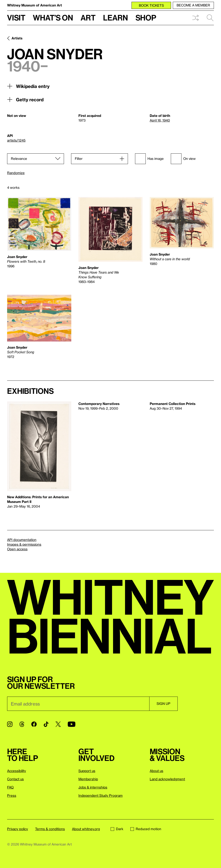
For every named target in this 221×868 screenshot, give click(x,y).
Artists (17, 38)
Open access (17, 549)
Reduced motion (146, 829)
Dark (117, 829)
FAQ (10, 787)
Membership (88, 779)
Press (12, 795)
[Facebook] (34, 724)
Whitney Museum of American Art (35, 5)
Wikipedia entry (28, 86)
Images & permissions (24, 544)
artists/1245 (16, 140)
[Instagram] (10, 724)
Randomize (16, 173)
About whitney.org (86, 829)
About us (156, 771)
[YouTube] (72, 724)
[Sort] (36, 159)
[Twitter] (58, 724)
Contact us (15, 779)
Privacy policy (18, 829)
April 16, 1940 (160, 120)
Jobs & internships (93, 787)
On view (183, 159)
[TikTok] (46, 724)
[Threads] (22, 724)
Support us (87, 771)
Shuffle (195, 18)
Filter (79, 159)
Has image (149, 159)
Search (210, 18)
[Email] (78, 704)
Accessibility (17, 771)
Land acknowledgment (167, 779)
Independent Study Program (101, 795)
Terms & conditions (50, 829)
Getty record (25, 100)
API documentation (22, 540)
